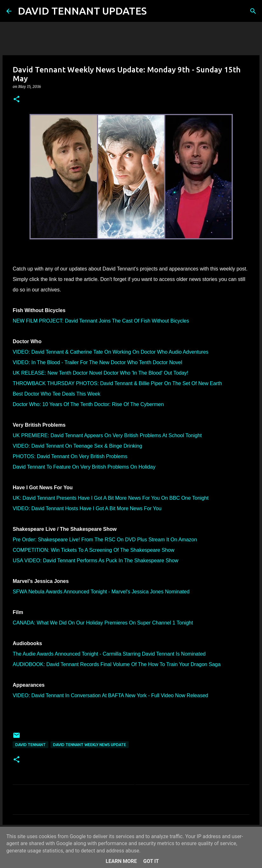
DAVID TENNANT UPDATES (82, 11)
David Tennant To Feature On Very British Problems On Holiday (84, 467)
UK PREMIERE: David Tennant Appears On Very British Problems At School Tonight (107, 435)
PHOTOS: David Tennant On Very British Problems (70, 456)
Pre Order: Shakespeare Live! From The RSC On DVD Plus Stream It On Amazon (105, 540)
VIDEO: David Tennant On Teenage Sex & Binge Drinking (77, 446)
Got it (151, 861)
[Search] (156, 11)
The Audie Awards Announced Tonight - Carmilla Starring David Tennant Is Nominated (109, 654)
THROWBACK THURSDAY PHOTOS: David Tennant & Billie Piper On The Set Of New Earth (117, 383)
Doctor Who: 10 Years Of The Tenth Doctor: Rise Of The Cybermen (88, 404)
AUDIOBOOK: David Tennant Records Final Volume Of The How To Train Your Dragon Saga (117, 664)
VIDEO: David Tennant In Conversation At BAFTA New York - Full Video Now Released (110, 695)
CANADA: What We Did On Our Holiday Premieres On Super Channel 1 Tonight (103, 623)
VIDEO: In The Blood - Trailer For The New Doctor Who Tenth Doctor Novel (97, 362)
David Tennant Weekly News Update (90, 745)
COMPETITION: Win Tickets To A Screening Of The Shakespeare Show (94, 550)
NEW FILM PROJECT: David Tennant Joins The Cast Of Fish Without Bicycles (101, 321)
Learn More (121, 861)
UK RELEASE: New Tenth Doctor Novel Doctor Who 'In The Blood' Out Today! (101, 373)
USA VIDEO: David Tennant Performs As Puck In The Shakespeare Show (95, 561)
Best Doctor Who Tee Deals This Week (57, 394)
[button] (17, 100)
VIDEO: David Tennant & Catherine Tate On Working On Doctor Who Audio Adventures (111, 352)
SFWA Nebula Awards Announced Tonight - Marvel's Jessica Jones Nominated (101, 592)
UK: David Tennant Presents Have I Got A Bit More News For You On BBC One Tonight (111, 498)
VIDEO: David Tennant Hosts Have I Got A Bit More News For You (87, 508)
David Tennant (30, 745)
